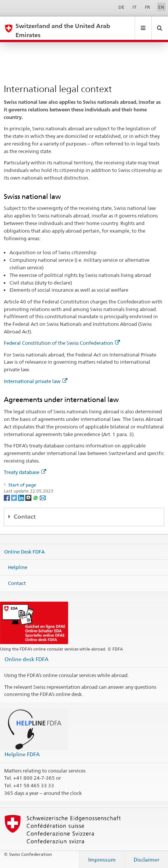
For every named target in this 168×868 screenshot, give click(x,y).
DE (121, 7)
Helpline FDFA (22, 754)
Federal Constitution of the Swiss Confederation (62, 343)
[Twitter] (15, 497)
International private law (36, 381)
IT (135, 7)
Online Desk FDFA (24, 551)
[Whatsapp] (36, 497)
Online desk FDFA (26, 659)
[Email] (43, 497)
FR (148, 7)
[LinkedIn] (22, 497)
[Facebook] (7, 497)
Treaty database (25, 472)
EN (161, 7)
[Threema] (29, 497)
